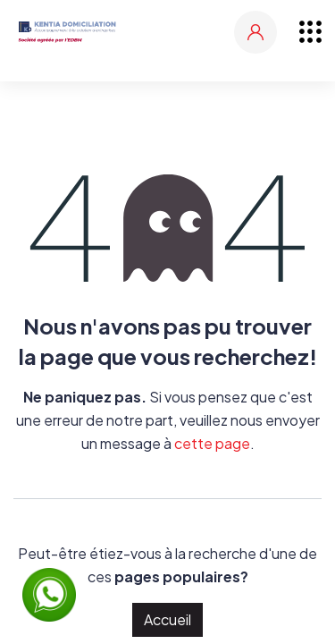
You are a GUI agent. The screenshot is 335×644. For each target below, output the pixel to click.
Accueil (167, 619)
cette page (212, 443)
